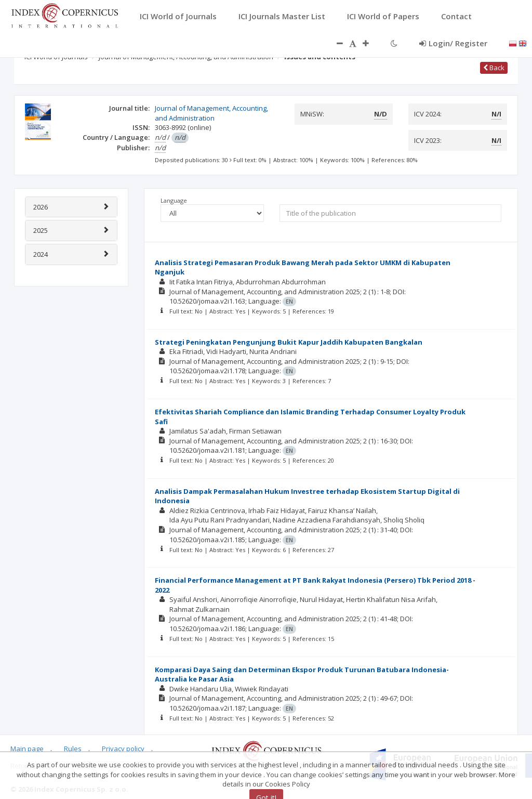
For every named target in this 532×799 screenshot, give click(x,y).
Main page (27, 749)
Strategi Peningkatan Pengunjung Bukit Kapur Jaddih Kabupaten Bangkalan (289, 342)
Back (494, 68)
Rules (73, 749)
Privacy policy (123, 749)
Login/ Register (453, 43)
